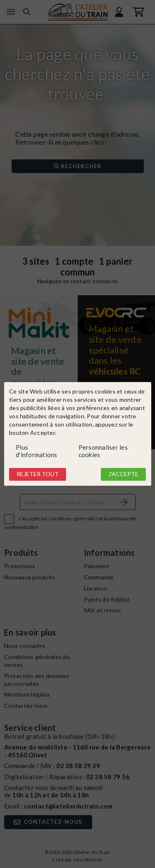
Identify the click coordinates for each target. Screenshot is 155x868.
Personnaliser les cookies (103, 451)
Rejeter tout (38, 474)
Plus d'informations (37, 451)
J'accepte (123, 474)
